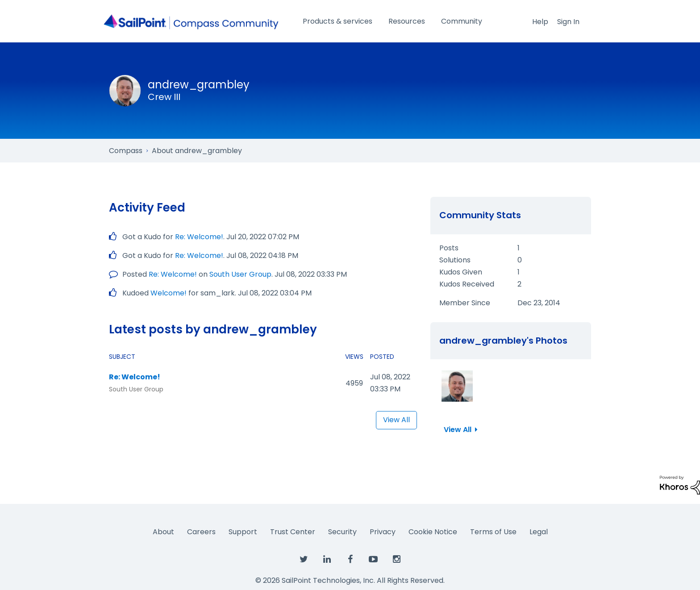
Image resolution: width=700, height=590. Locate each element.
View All (396, 420)
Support (243, 532)
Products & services (337, 21)
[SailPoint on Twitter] (304, 560)
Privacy (383, 532)
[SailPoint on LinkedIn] (327, 560)
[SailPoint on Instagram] (396, 560)
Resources (407, 21)
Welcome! (169, 293)
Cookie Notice (433, 532)
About (163, 532)
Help (540, 22)
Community (462, 21)
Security (342, 532)
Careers (201, 532)
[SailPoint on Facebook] (350, 560)
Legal (539, 532)
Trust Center (293, 532)
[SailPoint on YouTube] (373, 560)
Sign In (568, 22)
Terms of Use (493, 532)
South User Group (240, 274)
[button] (457, 386)
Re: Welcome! (199, 237)
